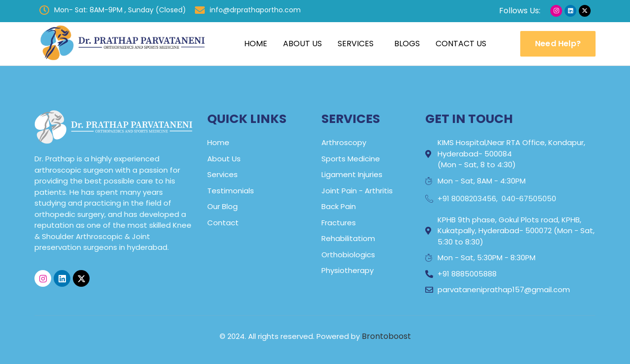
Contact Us (461, 44)
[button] (358, 44)
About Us (302, 44)
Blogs (407, 44)
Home (256, 44)
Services (356, 44)
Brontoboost (386, 336)
